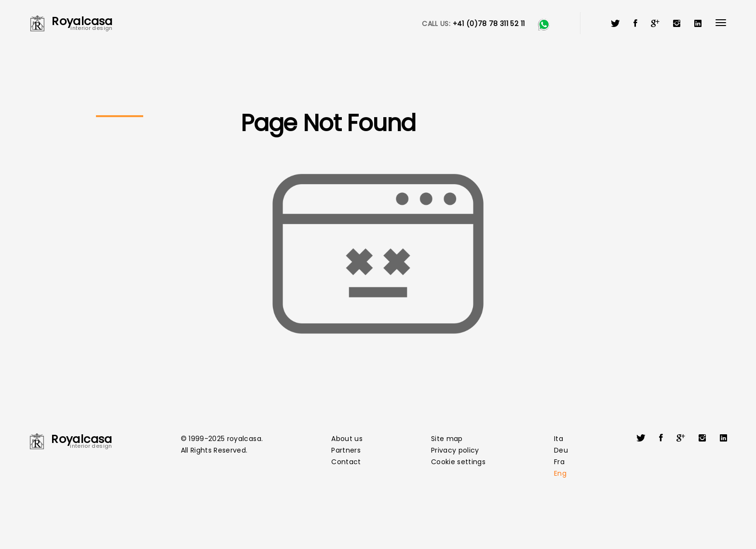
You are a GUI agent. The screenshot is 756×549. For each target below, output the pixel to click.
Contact (346, 462)
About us (347, 439)
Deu (561, 450)
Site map (447, 439)
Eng (560, 473)
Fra (559, 462)
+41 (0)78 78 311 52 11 (489, 24)
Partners (346, 450)
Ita (559, 439)
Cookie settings (458, 462)
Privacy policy (455, 450)
